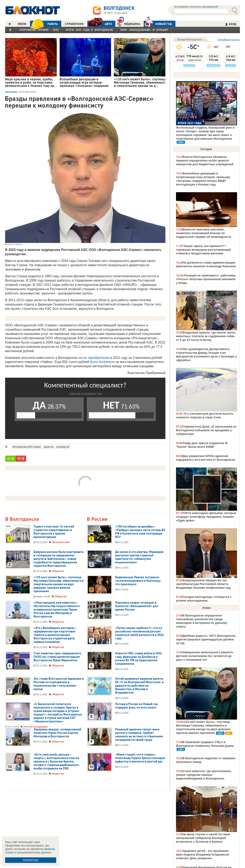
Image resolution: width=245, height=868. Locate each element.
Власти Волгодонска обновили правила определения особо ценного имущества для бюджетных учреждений (205, 161)
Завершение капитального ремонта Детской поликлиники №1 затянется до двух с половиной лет (204, 656)
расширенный (210, 7)
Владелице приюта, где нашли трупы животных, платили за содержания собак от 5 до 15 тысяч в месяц (206, 336)
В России (97, 519)
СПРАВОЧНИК (74, 24)
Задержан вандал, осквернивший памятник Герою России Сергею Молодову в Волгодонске (57, 733)
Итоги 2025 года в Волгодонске (89, 30)
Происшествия (61, 542)
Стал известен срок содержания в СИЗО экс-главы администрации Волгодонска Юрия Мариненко (57, 657)
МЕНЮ (22, 24)
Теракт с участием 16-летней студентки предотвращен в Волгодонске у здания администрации (54, 532)
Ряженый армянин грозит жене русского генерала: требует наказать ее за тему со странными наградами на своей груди (139, 735)
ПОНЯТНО (31, 860)
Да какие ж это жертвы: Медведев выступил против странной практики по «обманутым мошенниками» (139, 557)
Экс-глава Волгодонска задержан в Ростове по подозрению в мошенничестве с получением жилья (59, 684)
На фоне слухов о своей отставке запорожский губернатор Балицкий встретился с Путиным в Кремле (203, 838)
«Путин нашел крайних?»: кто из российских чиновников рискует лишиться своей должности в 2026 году (139, 633)
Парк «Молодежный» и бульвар (144, 30)
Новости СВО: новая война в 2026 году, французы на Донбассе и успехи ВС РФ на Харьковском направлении (139, 659)
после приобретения (94, 358)
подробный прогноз (229, 39)
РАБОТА (44, 24)
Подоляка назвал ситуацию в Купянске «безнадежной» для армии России (137, 606)
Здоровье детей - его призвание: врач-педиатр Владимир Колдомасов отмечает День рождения (203, 855)
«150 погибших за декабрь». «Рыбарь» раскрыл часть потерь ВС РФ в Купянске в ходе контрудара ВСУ (140, 532)
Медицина (129, 23)
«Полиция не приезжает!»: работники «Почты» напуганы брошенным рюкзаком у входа (206, 279)
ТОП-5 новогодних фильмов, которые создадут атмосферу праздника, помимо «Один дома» (206, 517)
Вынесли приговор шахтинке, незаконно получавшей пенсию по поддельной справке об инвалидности (204, 233)
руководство (63, 447)
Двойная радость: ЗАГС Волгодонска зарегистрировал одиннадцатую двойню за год (206, 639)
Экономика (11, 92)
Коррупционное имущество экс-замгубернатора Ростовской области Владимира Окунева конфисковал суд (203, 584)
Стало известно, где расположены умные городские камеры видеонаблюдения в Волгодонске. (204, 775)
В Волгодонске (22, 519)
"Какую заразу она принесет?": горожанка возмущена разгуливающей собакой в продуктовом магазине (203, 250)
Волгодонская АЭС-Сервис (27, 447)
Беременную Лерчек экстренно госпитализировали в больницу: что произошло (138, 581)
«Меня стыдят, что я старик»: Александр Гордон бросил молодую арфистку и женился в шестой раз (140, 758)
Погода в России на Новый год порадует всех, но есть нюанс (136, 706)
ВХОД (231, 24)
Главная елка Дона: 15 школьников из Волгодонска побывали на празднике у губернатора (206, 430)
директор (49, 447)
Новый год (158, 24)
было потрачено (102, 362)
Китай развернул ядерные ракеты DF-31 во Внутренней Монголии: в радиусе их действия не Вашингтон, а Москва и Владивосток (139, 686)
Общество (58, 571)
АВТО (100, 24)
